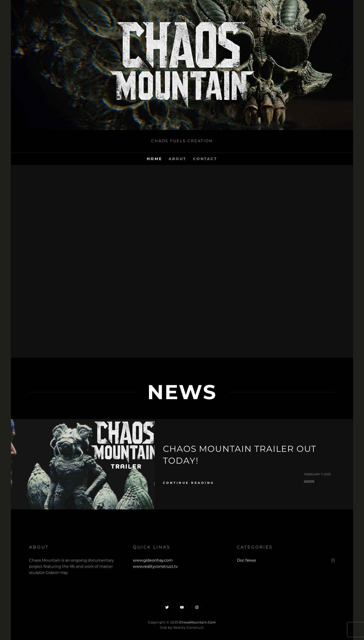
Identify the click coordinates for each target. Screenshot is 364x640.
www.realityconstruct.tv (155, 566)
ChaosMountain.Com (198, 622)
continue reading (189, 483)
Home (154, 159)
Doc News (246, 560)
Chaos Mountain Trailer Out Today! (240, 455)
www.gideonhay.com (153, 560)
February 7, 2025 (317, 474)
